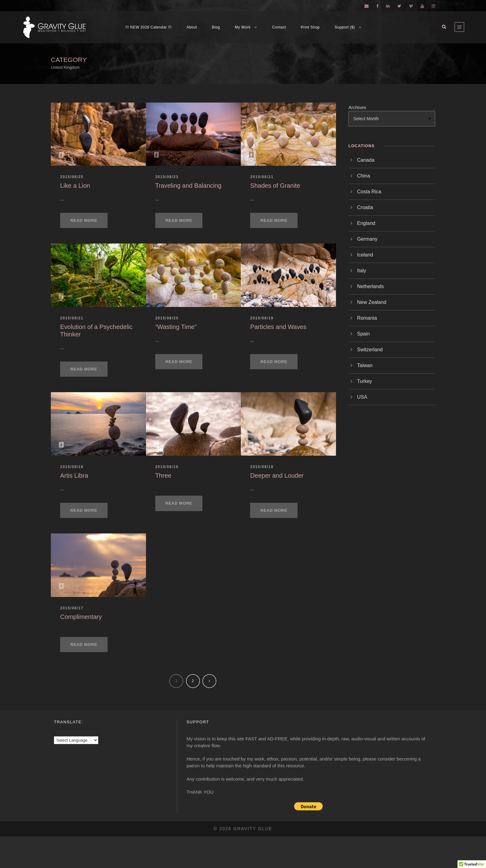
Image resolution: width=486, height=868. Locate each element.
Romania (367, 318)
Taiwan (365, 365)
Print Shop (310, 27)
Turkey (365, 381)
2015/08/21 (262, 177)
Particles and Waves (278, 327)
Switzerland (370, 350)
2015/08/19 (262, 318)
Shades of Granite (275, 186)
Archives (357, 107)
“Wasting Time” (176, 327)
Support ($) (345, 27)
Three (163, 476)
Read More (84, 220)
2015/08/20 (167, 318)
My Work (243, 27)
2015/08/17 (72, 608)
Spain (363, 334)
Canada (366, 160)
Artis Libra (74, 476)
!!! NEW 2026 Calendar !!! (148, 27)
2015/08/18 (72, 467)
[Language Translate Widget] (76, 740)
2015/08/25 (72, 177)
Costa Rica (369, 192)
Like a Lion (75, 186)
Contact (279, 27)
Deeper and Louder (277, 476)
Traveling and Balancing (188, 186)
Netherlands (370, 286)
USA (362, 397)
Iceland (365, 255)
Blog (216, 27)
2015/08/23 (167, 177)
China (364, 176)
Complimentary (81, 617)
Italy (362, 271)
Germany (367, 239)
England (366, 223)
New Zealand (372, 302)
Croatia (365, 207)
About (192, 27)
